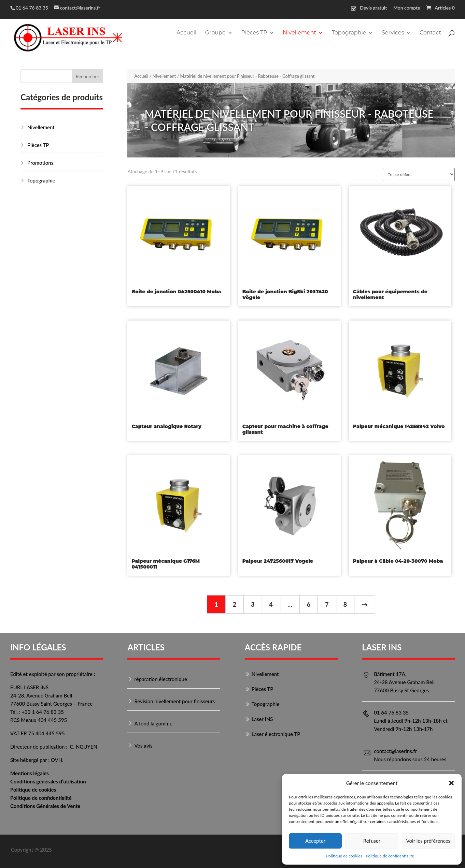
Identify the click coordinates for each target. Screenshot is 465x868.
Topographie (349, 33)
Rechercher (88, 76)
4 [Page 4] (271, 604)
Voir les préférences (428, 841)
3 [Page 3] (253, 604)
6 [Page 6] (309, 604)
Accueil (186, 33)
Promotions (40, 163)
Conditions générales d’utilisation (48, 781)
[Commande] (419, 174)
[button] (451, 783)
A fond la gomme (153, 723)
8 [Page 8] (345, 604)
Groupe (215, 33)
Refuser (372, 841)
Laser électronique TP (276, 734)
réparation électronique (161, 679)
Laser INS (262, 719)
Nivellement (299, 33)
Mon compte (407, 8)
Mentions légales (30, 773)
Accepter (315, 841)
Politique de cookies (344, 856)
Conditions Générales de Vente (45, 806)
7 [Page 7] (327, 604)
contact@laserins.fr (395, 751)
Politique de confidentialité (390, 856)
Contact (430, 33)
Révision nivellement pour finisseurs (174, 701)
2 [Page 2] (235, 604)
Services (393, 33)
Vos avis (143, 746)
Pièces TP (254, 33)
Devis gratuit (373, 8)
